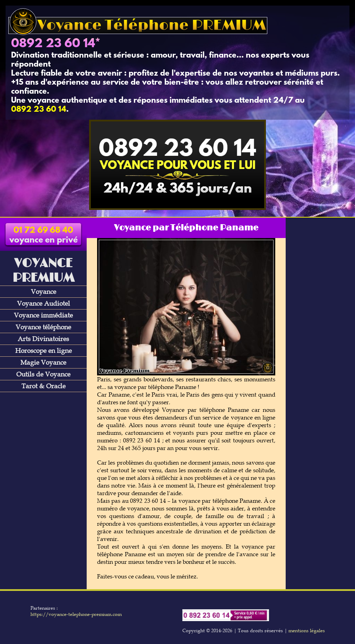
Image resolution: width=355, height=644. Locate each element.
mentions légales (307, 630)
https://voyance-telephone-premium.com (76, 614)
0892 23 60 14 (53, 44)
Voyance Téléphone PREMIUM (138, 26)
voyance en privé (44, 236)
